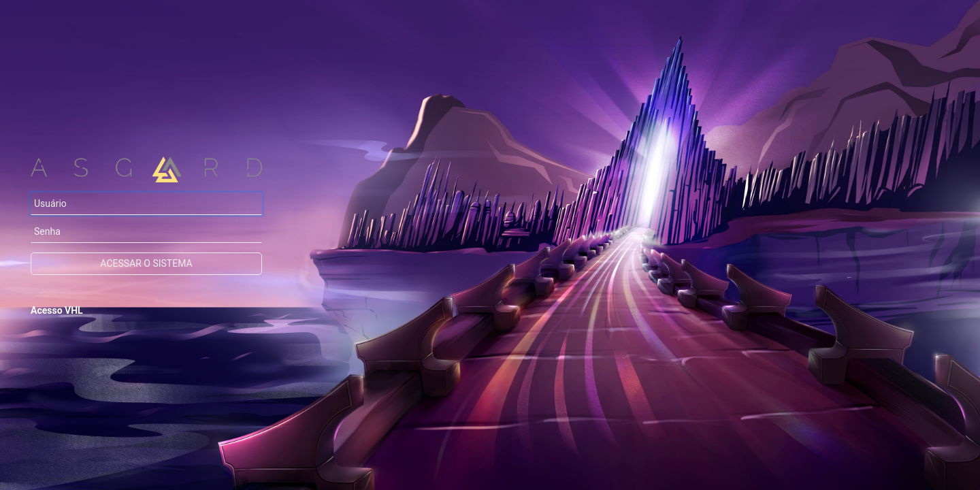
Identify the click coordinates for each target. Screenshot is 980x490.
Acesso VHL (57, 310)
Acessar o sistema (146, 263)
